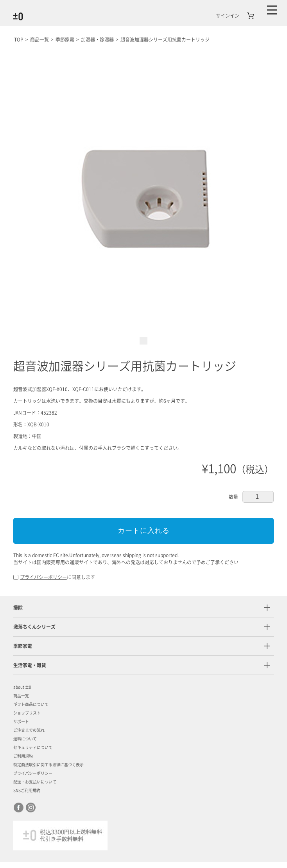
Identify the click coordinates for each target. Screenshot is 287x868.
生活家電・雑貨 (30, 666)
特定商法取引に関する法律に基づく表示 (48, 765)
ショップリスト (27, 713)
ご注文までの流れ (29, 731)
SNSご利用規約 (27, 791)
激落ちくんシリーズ (34, 627)
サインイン (228, 16)
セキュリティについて (33, 748)
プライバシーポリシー (43, 577)
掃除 (18, 608)
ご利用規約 (23, 756)
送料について (25, 739)
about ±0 (22, 688)
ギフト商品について (31, 705)
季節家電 (23, 646)
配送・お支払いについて (35, 782)
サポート (21, 722)
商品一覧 (21, 696)
